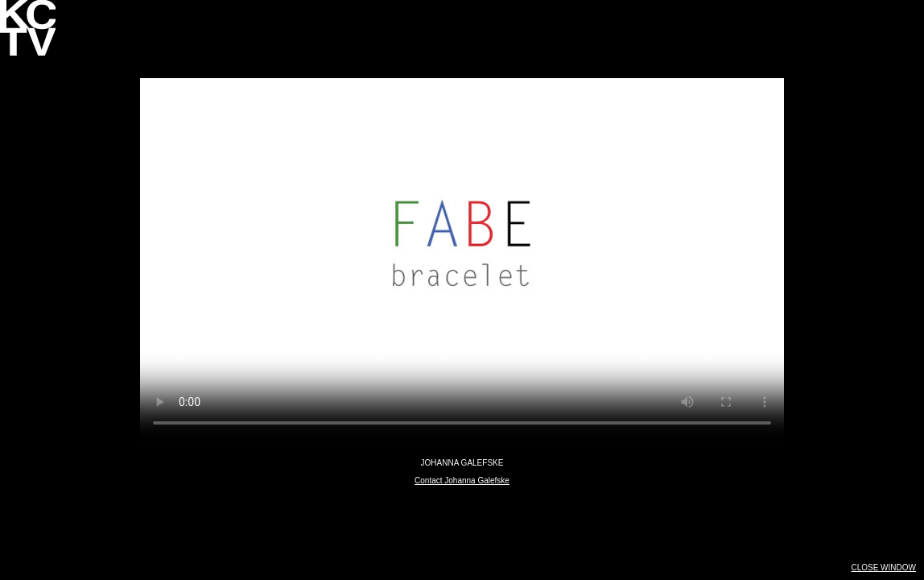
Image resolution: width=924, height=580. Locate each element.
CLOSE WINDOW (883, 568)
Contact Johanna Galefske (462, 481)
